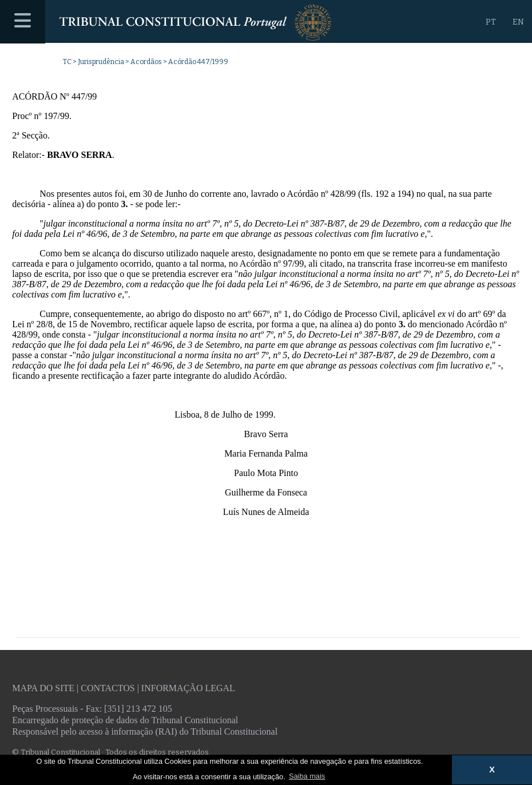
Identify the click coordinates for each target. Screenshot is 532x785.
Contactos (108, 688)
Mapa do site (43, 688)
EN (518, 22)
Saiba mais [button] (307, 776)
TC (67, 62)
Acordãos (146, 62)
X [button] (492, 770)
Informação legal (188, 688)
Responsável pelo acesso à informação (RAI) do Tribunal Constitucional (145, 732)
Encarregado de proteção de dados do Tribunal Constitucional (125, 720)
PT (491, 22)
